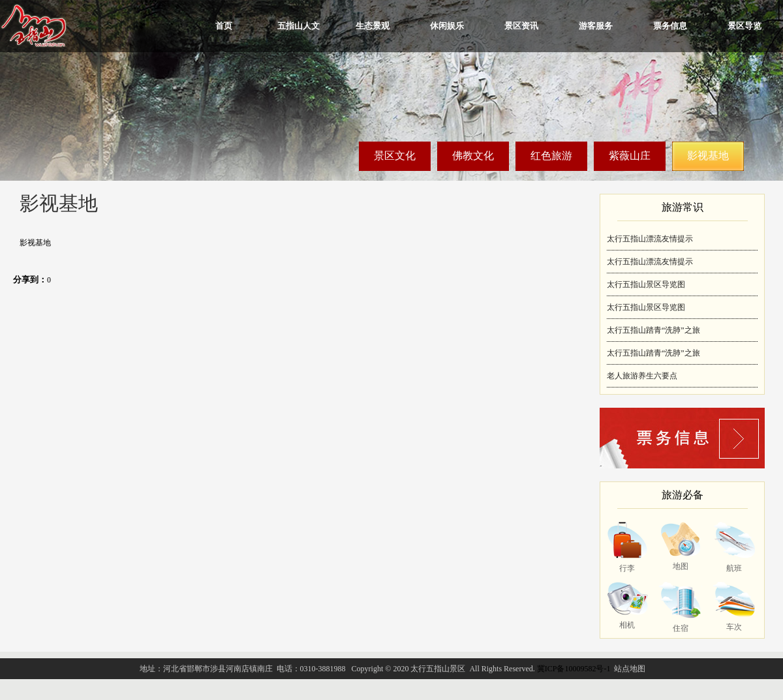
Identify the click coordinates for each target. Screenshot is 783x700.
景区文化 (395, 156)
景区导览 (745, 26)
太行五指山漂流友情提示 (650, 239)
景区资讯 (521, 26)
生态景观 (373, 26)
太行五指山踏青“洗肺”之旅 (653, 330)
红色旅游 (551, 156)
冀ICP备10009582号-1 (574, 669)
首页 (224, 26)
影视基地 (708, 156)
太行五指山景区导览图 (646, 284)
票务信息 (670, 26)
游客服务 (596, 26)
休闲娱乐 (447, 26)
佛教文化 (473, 156)
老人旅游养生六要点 (642, 376)
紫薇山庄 (630, 156)
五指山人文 (299, 26)
